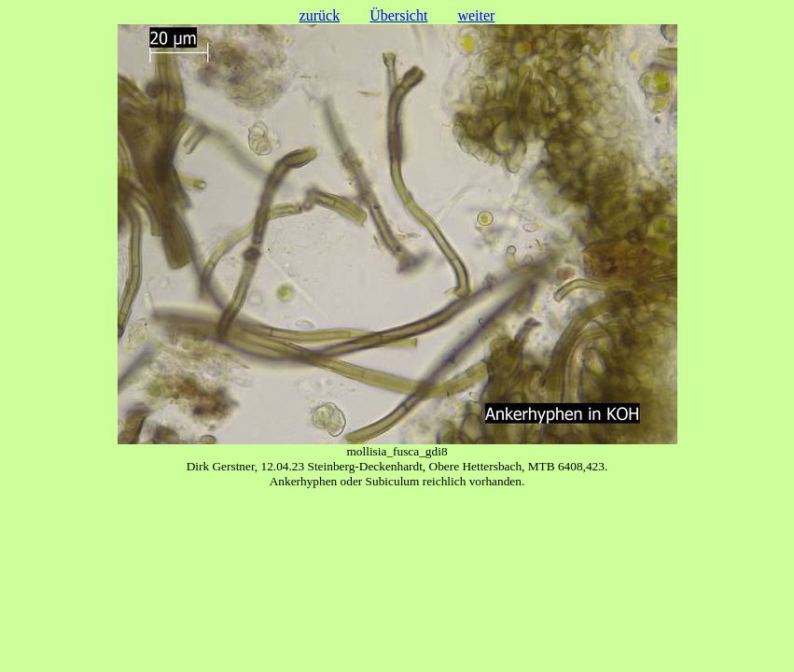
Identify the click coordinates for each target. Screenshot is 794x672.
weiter (476, 15)
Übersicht (398, 15)
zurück (320, 15)
